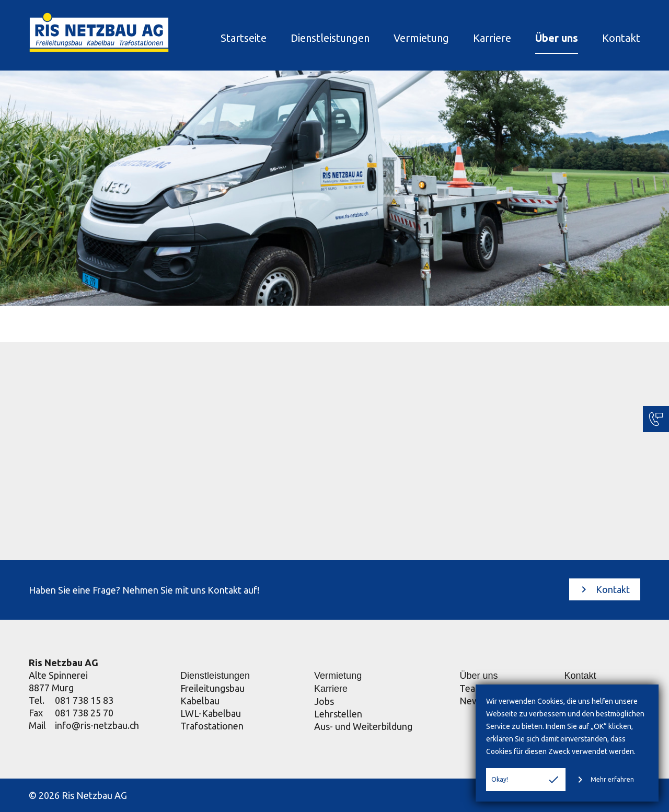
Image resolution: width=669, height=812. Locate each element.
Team (471, 688)
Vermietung (421, 38)
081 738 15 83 (84, 700)
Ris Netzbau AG (64, 663)
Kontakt (621, 38)
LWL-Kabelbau (211, 713)
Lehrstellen (338, 714)
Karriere (492, 38)
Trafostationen (212, 726)
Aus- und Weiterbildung (363, 726)
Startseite (244, 38)
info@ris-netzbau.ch (97, 725)
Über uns (557, 38)
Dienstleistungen (330, 38)
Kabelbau (200, 701)
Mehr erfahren (604, 780)
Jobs (324, 701)
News (471, 701)
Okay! (526, 780)
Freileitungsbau (212, 688)
